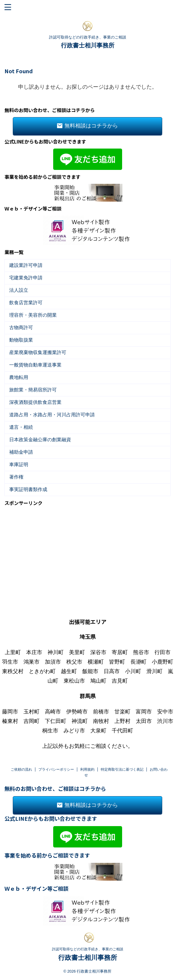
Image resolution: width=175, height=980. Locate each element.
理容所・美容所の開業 (33, 315)
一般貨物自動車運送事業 (35, 365)
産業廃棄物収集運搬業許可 (38, 352)
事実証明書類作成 (28, 489)
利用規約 (87, 763)
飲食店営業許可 (26, 303)
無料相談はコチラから (87, 126)
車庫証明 (19, 464)
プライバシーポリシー (56, 763)
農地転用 (19, 377)
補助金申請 (21, 452)
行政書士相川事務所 (88, 45)
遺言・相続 (21, 427)
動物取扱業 (21, 340)
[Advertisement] (87, 552)
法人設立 (19, 290)
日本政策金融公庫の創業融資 (40, 440)
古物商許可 (21, 328)
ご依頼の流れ (21, 763)
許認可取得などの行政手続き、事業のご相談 (88, 942)
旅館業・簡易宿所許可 (33, 390)
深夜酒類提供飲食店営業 (35, 402)
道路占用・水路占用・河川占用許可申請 (52, 415)
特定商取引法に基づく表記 (122, 763)
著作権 (16, 477)
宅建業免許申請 (26, 278)
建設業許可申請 (26, 265)
